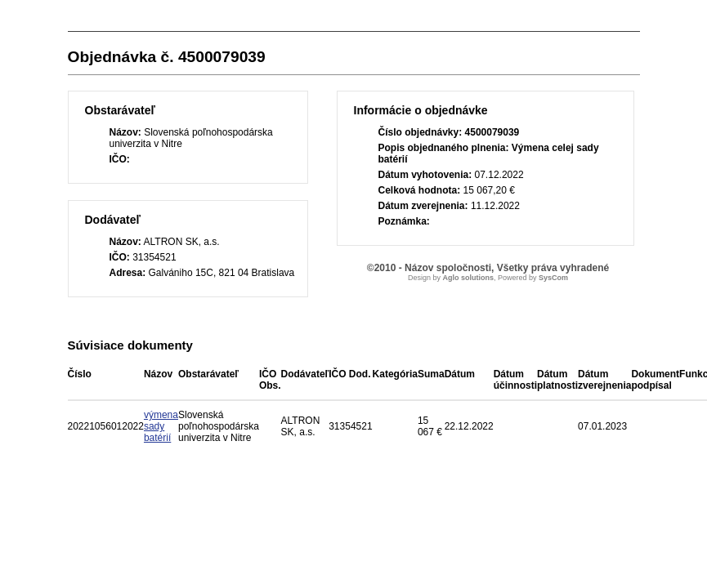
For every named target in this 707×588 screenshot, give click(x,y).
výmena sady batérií (161, 426)
